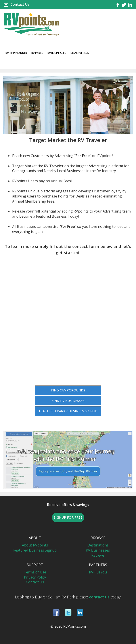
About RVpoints (35, 545)
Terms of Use (35, 572)
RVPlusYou (98, 572)
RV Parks (37, 53)
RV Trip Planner (16, 53)
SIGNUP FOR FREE (68, 517)
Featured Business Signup (35, 550)
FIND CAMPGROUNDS (68, 390)
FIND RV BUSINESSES (68, 401)
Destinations (98, 545)
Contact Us (20, 4)
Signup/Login (80, 53)
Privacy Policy (35, 577)
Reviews (98, 555)
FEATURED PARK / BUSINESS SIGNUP (68, 411)
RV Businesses (57, 53)
